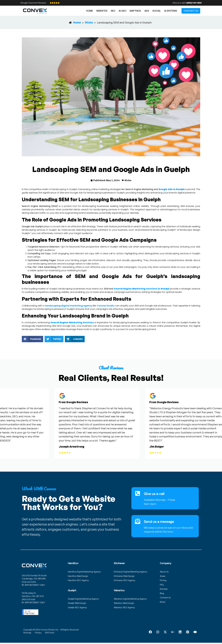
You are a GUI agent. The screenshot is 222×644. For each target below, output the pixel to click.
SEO (113, 11)
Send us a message (159, 522)
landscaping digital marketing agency (69, 306)
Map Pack (135, 11)
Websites (102, 11)
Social (157, 11)
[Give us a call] (138, 493)
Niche (128, 180)
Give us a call (154, 494)
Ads (147, 11)
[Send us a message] (138, 521)
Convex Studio (106, 306)
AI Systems (171, 11)
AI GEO (122, 11)
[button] (32, 339)
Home (90, 11)
